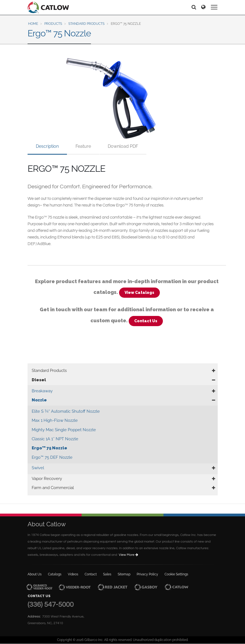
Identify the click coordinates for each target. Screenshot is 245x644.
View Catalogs (139, 293)
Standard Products (86, 24)
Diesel (39, 380)
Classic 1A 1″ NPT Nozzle (55, 439)
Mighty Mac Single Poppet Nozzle (64, 430)
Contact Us (146, 321)
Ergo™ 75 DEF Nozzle (52, 457)
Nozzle (39, 400)
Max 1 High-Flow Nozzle (55, 420)
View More (129, 555)
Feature (83, 146)
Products (53, 24)
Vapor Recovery (47, 479)
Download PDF (123, 146)
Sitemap (124, 574)
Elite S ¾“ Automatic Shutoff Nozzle (66, 411)
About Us (35, 574)
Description (47, 146)
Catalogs (55, 574)
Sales (107, 574)
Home (33, 24)
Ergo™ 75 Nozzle (49, 448)
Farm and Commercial (53, 488)
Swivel (38, 468)
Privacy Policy (147, 574)
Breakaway (42, 391)
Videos (73, 574)
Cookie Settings (176, 574)
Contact (91, 574)
